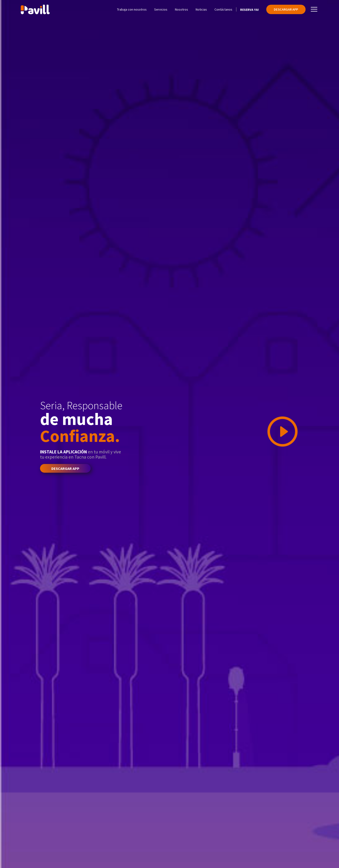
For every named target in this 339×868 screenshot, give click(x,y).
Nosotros (182, 9)
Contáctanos (223, 9)
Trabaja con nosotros (132, 9)
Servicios (161, 9)
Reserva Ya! (249, 10)
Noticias (201, 9)
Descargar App (286, 9)
